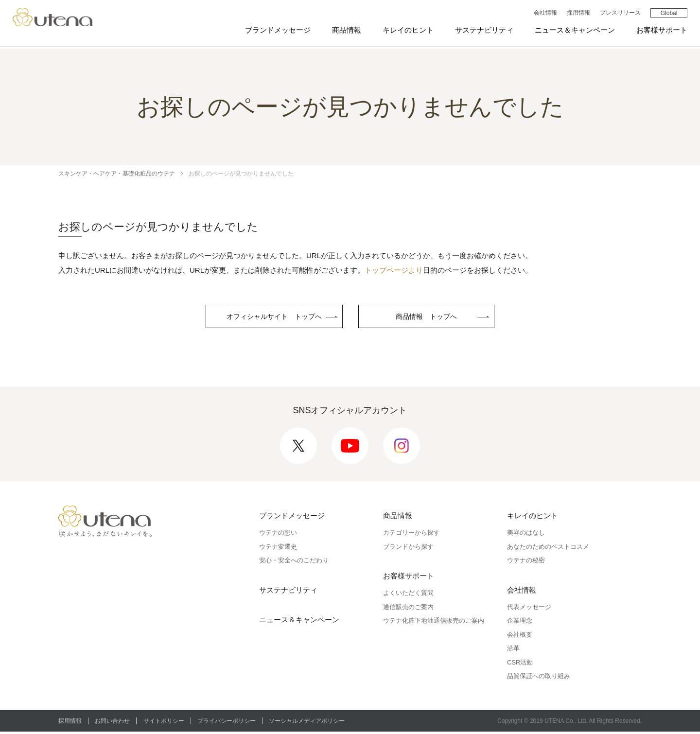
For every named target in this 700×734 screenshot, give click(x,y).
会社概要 (520, 637)
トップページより (394, 270)
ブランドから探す (408, 549)
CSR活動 (520, 664)
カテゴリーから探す (411, 535)
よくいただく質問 (408, 595)
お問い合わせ (114, 723)
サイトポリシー (167, 723)
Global (667, 15)
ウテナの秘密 (526, 563)
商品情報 (345, 31)
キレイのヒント (406, 31)
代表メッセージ (529, 609)
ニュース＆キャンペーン (573, 31)
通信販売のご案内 (408, 609)
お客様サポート (660, 31)
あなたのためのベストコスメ (548, 549)
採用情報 (576, 14)
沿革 (513, 651)
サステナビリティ (482, 31)
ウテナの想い (278, 535)
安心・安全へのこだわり (294, 563)
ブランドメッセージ (276, 31)
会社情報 (543, 14)
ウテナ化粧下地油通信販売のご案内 (434, 623)
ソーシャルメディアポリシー (314, 723)
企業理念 (520, 623)
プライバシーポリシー (232, 723)
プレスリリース (618, 14)
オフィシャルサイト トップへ (274, 318)
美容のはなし (526, 535)
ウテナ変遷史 (278, 549)
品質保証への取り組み (539, 678)
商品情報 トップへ (433, 318)
